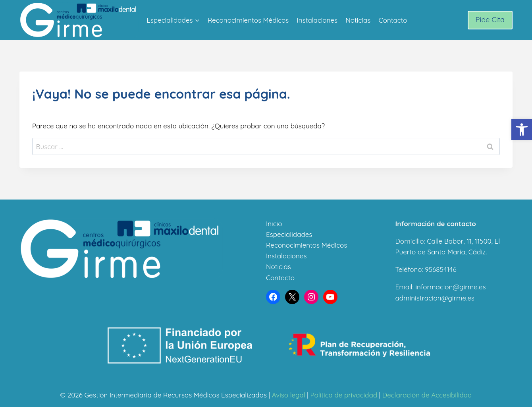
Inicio (274, 224)
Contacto (393, 20)
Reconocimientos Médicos (248, 20)
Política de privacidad (344, 395)
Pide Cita (490, 20)
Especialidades (289, 234)
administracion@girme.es (435, 298)
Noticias (358, 20)
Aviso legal (289, 395)
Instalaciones (317, 20)
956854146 (440, 269)
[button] (522, 130)
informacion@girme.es (450, 287)
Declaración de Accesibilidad (427, 395)
